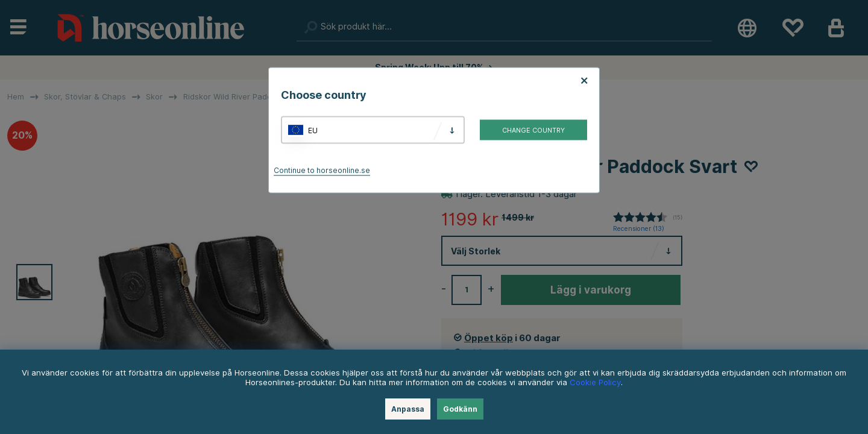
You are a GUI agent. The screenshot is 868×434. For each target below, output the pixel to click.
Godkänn (460, 409)
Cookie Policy (595, 382)
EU (313, 130)
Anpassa (408, 409)
